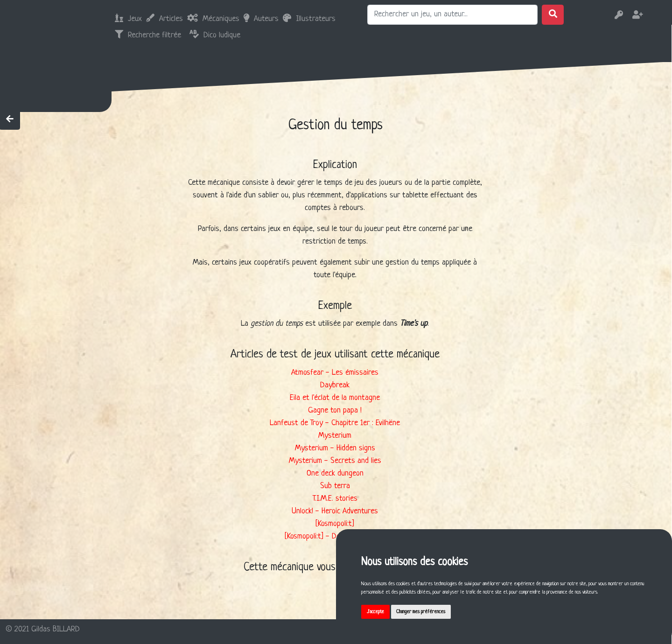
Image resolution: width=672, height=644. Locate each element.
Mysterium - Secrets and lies (335, 461)
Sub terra (335, 486)
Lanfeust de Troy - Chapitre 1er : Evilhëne (335, 423)
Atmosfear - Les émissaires (335, 373)
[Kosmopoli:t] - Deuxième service (335, 536)
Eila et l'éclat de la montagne (335, 398)
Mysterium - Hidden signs (335, 448)
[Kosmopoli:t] (335, 524)
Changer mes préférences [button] (430, 610)
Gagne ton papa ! (335, 410)
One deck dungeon (335, 473)
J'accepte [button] (378, 610)
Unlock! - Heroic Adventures (335, 511)
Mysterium (335, 436)
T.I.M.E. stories (335, 499)
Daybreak (335, 385)
